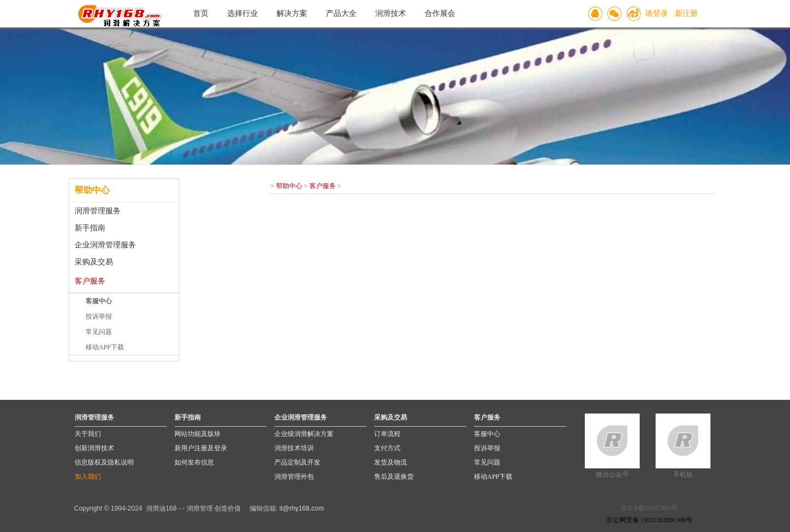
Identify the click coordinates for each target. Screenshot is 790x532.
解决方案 (292, 13)
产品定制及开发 (297, 462)
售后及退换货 (394, 477)
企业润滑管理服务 (105, 245)
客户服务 (90, 281)
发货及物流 (391, 462)
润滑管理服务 (98, 211)
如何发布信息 (194, 462)
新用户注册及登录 (201, 448)
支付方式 (387, 448)
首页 (201, 13)
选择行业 (242, 13)
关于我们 (88, 434)
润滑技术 (391, 13)
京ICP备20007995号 (649, 508)
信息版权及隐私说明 (104, 462)
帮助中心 (289, 186)
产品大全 (341, 13)
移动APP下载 (105, 347)
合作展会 (440, 13)
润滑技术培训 (294, 448)
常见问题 (99, 332)
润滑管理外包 (294, 477)
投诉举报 (99, 316)
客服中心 (487, 434)
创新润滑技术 (94, 448)
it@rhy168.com (301, 508)
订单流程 (387, 434)
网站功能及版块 (198, 434)
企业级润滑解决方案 (304, 434)
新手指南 (90, 228)
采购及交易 (94, 262)
